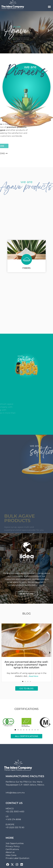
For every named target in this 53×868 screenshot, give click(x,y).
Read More (34, 676)
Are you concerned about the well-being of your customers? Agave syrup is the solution (26, 665)
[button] (49, 7)
